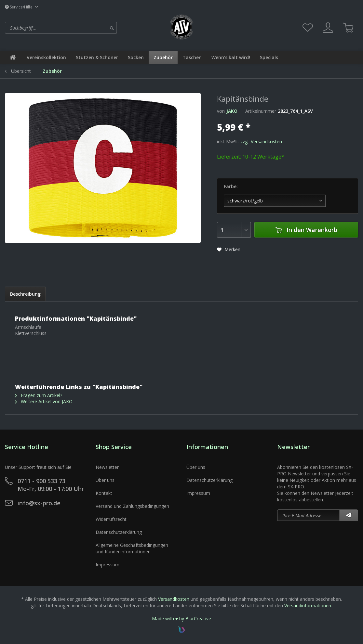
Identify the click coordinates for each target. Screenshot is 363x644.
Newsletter (107, 467)
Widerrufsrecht (111, 519)
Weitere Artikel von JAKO (44, 401)
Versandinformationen (308, 605)
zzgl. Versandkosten (261, 142)
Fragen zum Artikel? (39, 395)
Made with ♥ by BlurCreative (181, 618)
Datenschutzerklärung (119, 532)
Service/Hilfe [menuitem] (19, 7)
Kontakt (104, 493)
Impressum (108, 565)
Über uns (105, 480)
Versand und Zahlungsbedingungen (132, 506)
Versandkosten (174, 599)
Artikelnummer (261, 111)
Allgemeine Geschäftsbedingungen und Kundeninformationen (132, 548)
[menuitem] (85, 28)
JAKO (232, 111)
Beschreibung (25, 294)
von (221, 111)
